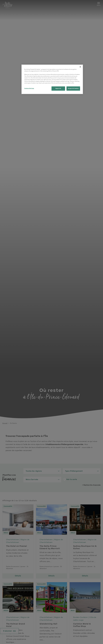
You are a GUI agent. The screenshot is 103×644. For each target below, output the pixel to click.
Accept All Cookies (73, 88)
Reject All (58, 88)
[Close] (80, 67)
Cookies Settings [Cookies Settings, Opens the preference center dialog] (29, 88)
